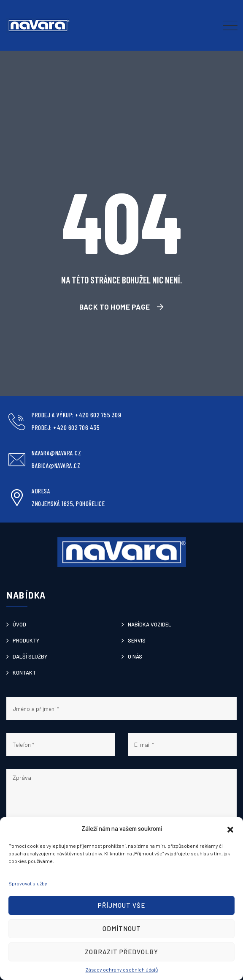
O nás (135, 656)
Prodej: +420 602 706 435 (66, 427)
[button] (230, 828)
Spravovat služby (28, 883)
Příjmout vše (121, 905)
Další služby (30, 656)
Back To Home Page (115, 307)
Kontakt (24, 672)
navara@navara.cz (56, 453)
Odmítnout (122, 928)
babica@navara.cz (56, 465)
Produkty (26, 640)
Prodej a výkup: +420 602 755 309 (76, 415)
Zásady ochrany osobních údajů (122, 969)
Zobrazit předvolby (121, 952)
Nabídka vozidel (150, 624)
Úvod (19, 624)
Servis (137, 640)
